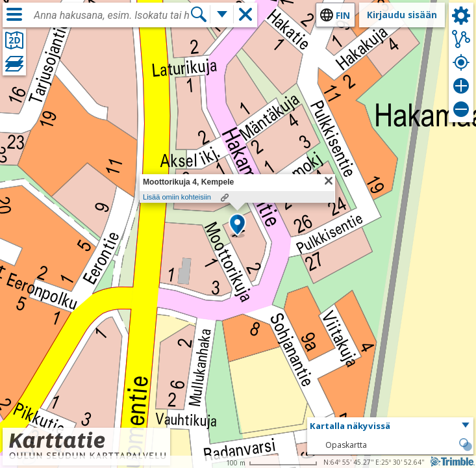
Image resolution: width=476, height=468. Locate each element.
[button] (237, 226)
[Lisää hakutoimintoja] (222, 14)
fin (343, 15)
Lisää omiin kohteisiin (177, 197)
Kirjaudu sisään (402, 15)
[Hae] (199, 14)
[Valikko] (14, 14)
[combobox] (112, 16)
